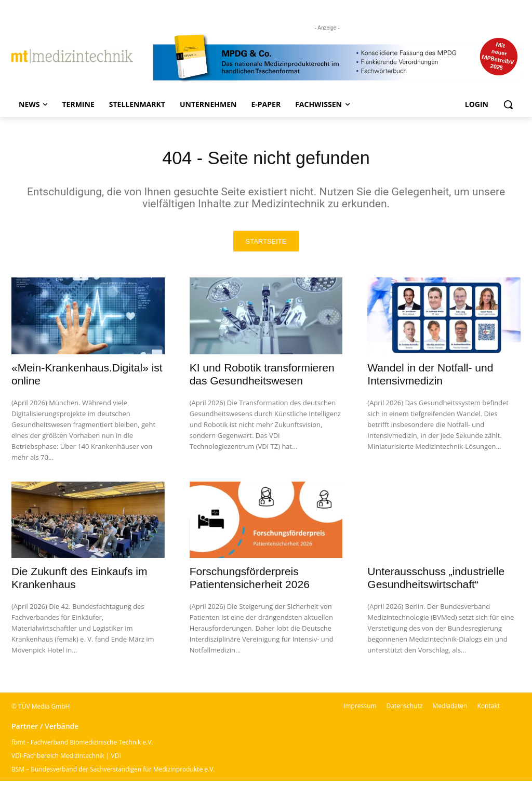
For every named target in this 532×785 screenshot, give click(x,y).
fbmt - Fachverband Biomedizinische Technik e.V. (82, 746)
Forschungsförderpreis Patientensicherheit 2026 (250, 582)
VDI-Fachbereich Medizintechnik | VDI (66, 760)
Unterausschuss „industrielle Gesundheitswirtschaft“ (436, 582)
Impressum (360, 710)
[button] (508, 104)
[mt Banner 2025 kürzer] (337, 58)
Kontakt (489, 710)
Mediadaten (450, 710)
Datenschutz (404, 710)
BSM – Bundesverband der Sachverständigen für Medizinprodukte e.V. (113, 773)
